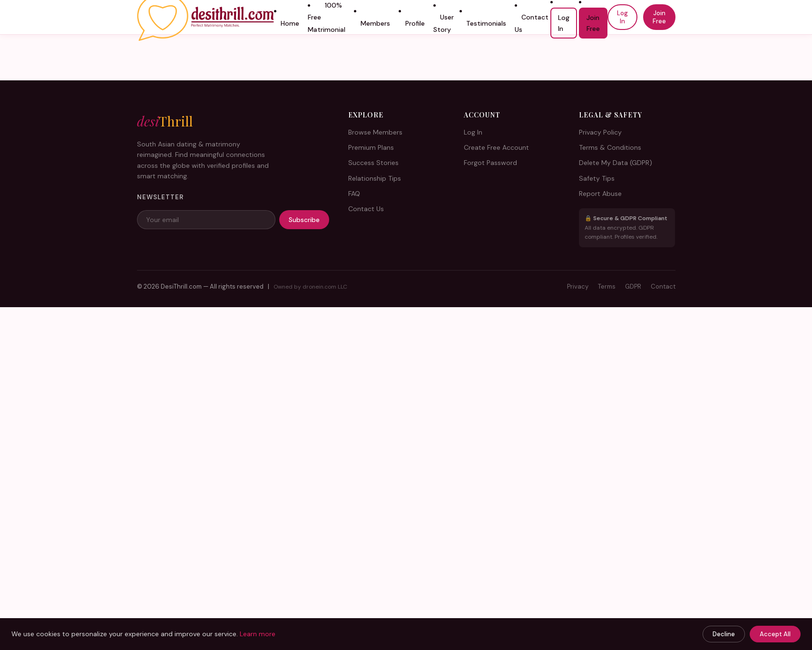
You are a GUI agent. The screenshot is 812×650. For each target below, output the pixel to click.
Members (375, 23)
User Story (444, 23)
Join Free (593, 23)
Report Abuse (600, 194)
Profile (415, 23)
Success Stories (373, 163)
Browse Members (375, 132)
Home (290, 23)
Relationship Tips (375, 178)
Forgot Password (490, 163)
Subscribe (304, 220)
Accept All (775, 634)
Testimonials (486, 23)
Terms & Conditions (610, 147)
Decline (724, 634)
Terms (607, 286)
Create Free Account (496, 147)
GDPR (633, 286)
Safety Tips (597, 178)
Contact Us (532, 23)
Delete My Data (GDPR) (616, 163)
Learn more (258, 634)
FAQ (354, 194)
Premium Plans (371, 147)
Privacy (578, 286)
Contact (663, 286)
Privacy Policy (600, 132)
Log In (564, 23)
